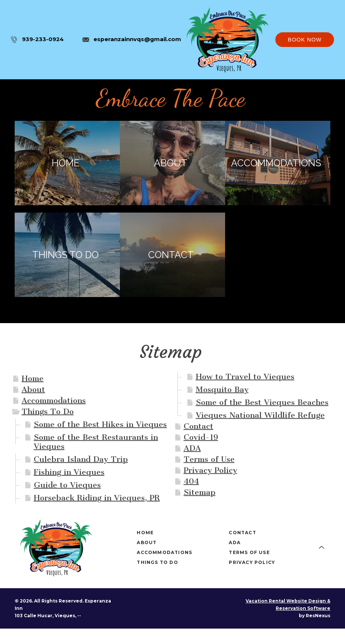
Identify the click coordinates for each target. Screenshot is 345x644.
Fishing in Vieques (69, 472)
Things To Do (48, 411)
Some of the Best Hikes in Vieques (100, 424)
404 (191, 481)
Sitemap (200, 492)
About (33, 389)
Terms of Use (209, 459)
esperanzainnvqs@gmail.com (137, 39)
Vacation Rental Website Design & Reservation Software (288, 605)
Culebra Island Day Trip (81, 459)
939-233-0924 (43, 39)
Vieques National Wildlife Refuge (260, 415)
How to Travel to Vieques (245, 377)
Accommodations (54, 400)
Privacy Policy (210, 470)
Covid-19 (201, 437)
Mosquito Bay (222, 389)
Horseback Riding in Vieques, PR (97, 498)
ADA (192, 448)
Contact (199, 426)
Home (33, 378)
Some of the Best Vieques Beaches (262, 402)
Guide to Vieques (67, 485)
